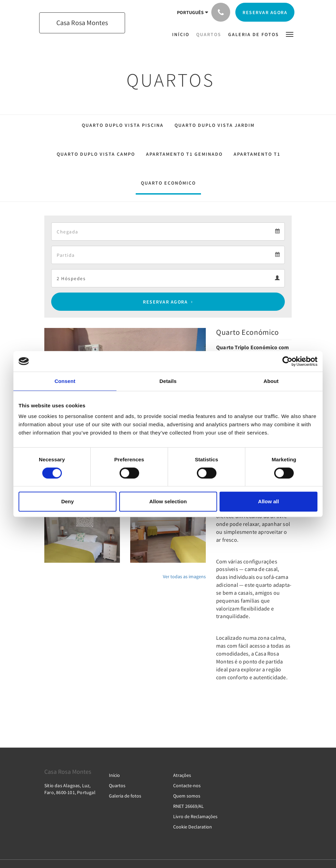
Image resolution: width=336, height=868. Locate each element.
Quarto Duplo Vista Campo (96, 154)
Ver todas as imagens (184, 576)
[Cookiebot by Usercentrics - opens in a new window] (287, 361)
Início (114, 775)
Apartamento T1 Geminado (184, 154)
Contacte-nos (187, 785)
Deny (68, 501)
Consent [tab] (65, 381)
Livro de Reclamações (195, 816)
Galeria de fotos (125, 796)
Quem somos (187, 796)
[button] (290, 34)
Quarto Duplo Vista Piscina (123, 125)
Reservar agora (165, 302)
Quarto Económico (168, 183)
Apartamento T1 (257, 154)
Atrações (182, 775)
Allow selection (168, 501)
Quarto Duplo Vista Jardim (215, 125)
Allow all (268, 501)
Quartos (117, 785)
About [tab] (271, 381)
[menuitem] (182, 34)
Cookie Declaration (193, 827)
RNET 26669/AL (188, 806)
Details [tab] (168, 381)
